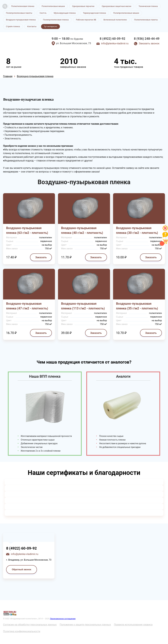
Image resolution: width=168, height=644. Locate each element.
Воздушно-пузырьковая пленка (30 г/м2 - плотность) (137, 230)
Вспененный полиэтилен (115, 20)
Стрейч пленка (13, 26)
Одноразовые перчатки (83, 6)
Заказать (41, 257)
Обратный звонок (22, 569)
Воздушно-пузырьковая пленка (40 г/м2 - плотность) (82, 230)
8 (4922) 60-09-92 (112, 39)
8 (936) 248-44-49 (147, 39)
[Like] (165, 230)
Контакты (32, 26)
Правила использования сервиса (133, 625)
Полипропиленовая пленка (56, 20)
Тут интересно (50, 26)
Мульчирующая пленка (65, 13)
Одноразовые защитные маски (116, 6)
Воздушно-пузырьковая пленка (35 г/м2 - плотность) (137, 306)
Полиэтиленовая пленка (23, 6)
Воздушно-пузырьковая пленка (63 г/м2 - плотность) (27, 230)
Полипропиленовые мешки (126, 13)
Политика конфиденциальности (22, 631)
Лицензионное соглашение (63, 619)
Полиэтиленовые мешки (53, 6)
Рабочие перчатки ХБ (86, 20)
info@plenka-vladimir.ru (115, 43)
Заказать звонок (149, 43)
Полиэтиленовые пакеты (146, 20)
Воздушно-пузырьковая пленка (21, 20)
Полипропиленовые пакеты (19, 13)
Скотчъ (43, 13)
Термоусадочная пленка (94, 13)
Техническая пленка (148, 6)
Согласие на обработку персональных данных (30, 625)
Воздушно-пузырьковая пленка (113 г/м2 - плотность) (83, 306)
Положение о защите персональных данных (85, 625)
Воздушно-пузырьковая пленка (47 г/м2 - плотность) (27, 306)
